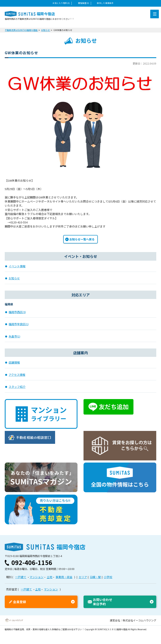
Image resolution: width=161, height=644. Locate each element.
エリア (83, 577)
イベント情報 (17, 266)
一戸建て (21, 577)
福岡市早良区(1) (19, 324)
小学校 (108, 577)
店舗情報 (14, 362)
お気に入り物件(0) (61, 3)
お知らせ (14, 278)
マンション (36, 577)
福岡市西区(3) (17, 312)
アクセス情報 (17, 375)
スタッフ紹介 (17, 387)
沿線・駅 (95, 577)
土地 (50, 577)
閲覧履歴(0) (84, 3)
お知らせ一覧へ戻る (82, 239)
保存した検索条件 (105, 3)
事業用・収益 (64, 577)
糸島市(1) (14, 336)
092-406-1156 (32, 562)
